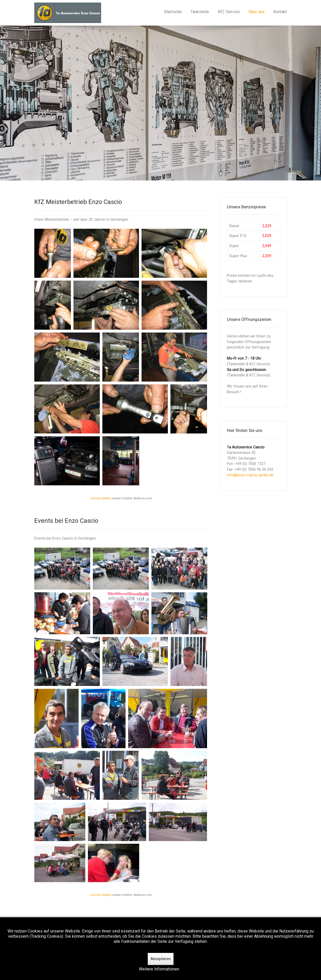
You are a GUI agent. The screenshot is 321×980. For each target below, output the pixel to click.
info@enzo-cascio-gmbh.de (250, 475)
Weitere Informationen (159, 969)
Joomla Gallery (100, 498)
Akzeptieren (161, 959)
